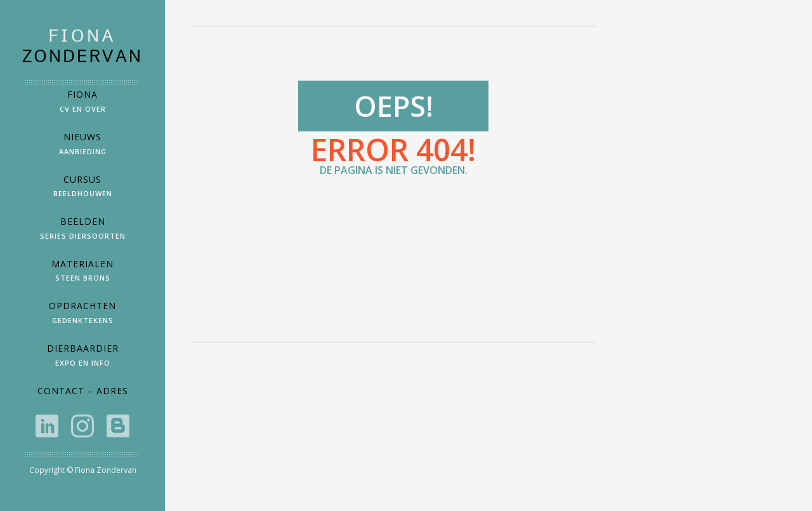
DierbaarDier (82, 358)
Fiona (82, 104)
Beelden (82, 231)
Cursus (82, 189)
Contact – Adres (83, 391)
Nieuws (82, 146)
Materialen (82, 273)
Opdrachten (82, 315)
